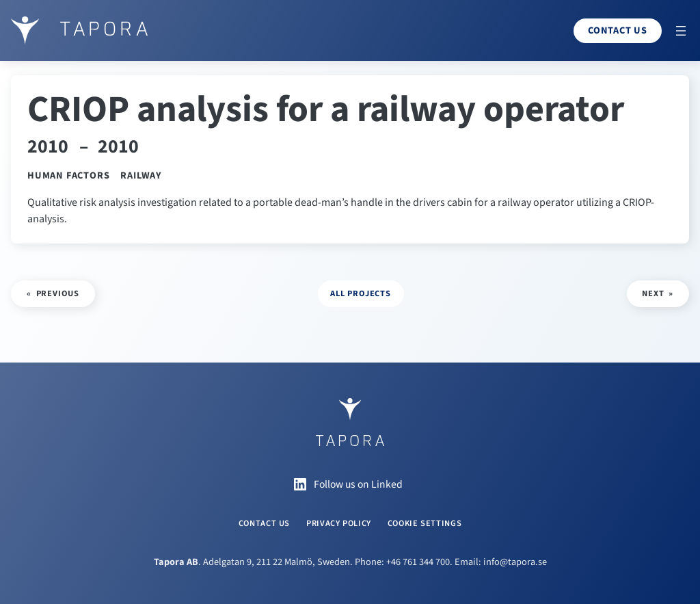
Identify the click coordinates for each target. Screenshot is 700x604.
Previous (58, 293)
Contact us (618, 30)
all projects (361, 293)
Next (653, 293)
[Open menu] (681, 31)
